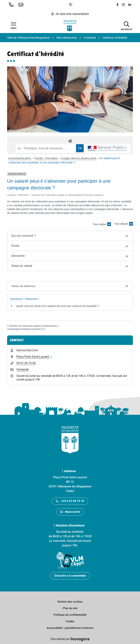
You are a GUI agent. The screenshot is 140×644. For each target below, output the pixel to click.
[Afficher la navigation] (13, 26)
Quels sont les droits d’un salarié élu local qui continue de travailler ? (58, 306)
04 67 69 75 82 (26, 363)
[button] (12, 5)
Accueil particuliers (20, 158)
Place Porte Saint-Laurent (34, 357)
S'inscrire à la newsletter (70, 576)
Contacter (23, 369)
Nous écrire (70, 512)
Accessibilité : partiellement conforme (70, 628)
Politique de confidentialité (70, 615)
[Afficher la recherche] (127, 26)
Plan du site (70, 608)
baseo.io (40, 329)
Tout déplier (124, 226)
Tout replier (102, 224)
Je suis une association (70, 14)
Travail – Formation (46, 158)
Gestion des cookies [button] (70, 602)
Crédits (70, 621)
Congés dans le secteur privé (79, 158)
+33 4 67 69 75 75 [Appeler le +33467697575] (70, 501)
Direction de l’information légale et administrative (34, 326)
